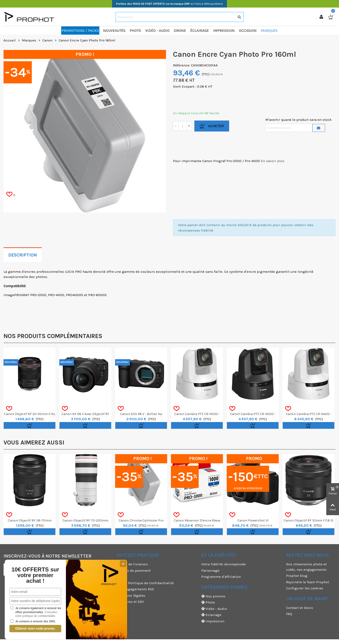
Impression (213, 621)
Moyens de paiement (134, 571)
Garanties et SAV (130, 602)
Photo (208, 602)
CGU (120, 577)
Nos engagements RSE (135, 589)
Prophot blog (297, 576)
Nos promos (213, 596)
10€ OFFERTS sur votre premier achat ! (35, 575)
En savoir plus (273, 161)
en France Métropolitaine (169, 4)
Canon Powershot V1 (253, 520)
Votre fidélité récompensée (224, 564)
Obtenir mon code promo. (35, 628)
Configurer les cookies (305, 588)
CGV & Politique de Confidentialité (145, 583)
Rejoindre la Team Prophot (308, 582)
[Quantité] (182, 126)
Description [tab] (23, 255)
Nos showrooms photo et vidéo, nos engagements (306, 567)
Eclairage (211, 615)
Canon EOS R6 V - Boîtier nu (141, 414)
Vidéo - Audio (214, 609)
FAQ (289, 614)
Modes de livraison (132, 564)
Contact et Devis (300, 608)
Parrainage (210, 571)
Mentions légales (131, 595)
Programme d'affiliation (221, 577)
